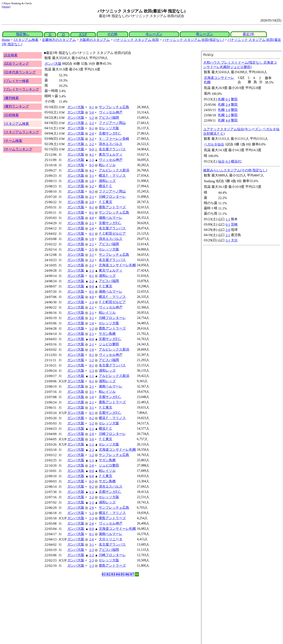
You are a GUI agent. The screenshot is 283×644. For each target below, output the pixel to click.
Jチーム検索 (13, 141)
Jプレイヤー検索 (16, 81)
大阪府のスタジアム (95, 40)
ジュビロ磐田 (109, 344)
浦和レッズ (107, 181)
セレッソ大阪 (109, 128)
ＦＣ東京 (106, 202)
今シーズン (154, 34)
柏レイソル (107, 165)
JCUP (83, 34)
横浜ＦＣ (106, 186)
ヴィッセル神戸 (111, 112)
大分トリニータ (111, 539)
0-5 (91, 165)
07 (132, 574)
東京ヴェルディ (111, 154)
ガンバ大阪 (53, 64)
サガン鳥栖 (107, 334)
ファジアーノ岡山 (112, 123)
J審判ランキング (16, 106)
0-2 (91, 418)
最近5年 (249, 34)
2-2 (91, 123)
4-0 (91, 218)
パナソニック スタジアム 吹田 (136, 40)
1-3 (91, 302)
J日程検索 (11, 115)
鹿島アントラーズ (112, 207)
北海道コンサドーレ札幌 (117, 265)
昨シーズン (205, 34)
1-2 (91, 118)
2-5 (91, 249)
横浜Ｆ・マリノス (112, 175)
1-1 (91, 160)
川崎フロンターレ (112, 197)
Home (6, 7)
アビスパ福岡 (109, 118)
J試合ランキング (16, 64)
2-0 (91, 134)
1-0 (91, 181)
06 (127, 574)
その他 (112, 34)
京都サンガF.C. (110, 133)
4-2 (91, 170)
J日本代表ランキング (20, 72)
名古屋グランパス (112, 149)
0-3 (91, 192)
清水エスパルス (111, 144)
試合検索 (11, 55)
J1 (50, 34)
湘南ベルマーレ (111, 218)
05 (123, 574)
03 (113, 574)
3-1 (91, 176)
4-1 (91, 155)
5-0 (91, 112)
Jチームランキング (18, 149)
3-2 (91, 139)
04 (118, 574)
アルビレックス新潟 (114, 170)
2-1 (91, 197)
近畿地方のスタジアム (59, 40)
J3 (63, 34)
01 (104, 574)
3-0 (91, 439)
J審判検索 (11, 98)
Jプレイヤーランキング (22, 89)
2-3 (91, 550)
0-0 (91, 149)
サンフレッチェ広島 (114, 107)
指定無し (23, 34)
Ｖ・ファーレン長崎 (114, 139)
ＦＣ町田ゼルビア (112, 233)
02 (108, 574)
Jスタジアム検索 (26, 40)
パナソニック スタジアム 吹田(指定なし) (193, 40)
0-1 (91, 107)
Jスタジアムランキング (22, 132)
